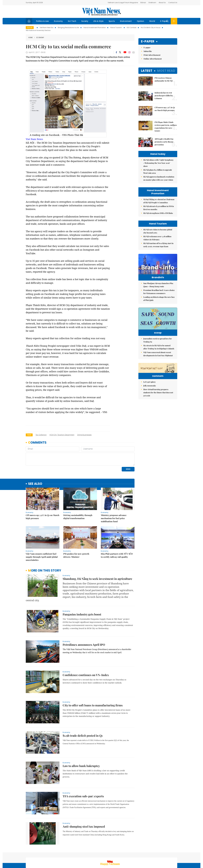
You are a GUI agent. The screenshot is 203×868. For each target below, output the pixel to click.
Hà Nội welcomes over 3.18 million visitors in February (157, 238)
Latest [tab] (147, 71)
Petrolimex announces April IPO (84, 627)
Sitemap (129, 854)
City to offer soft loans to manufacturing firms (93, 687)
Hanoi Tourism (116, 28)
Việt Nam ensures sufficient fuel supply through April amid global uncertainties (42, 539)
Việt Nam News (102, 12)
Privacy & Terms (165, 854)
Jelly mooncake (150, 411)
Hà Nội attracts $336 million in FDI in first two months (159, 208)
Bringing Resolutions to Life (68, 28)
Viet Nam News (34, 139)
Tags (29, 435)
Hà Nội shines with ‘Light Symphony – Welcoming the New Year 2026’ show (158, 163)
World (152, 21)
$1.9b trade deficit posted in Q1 (83, 718)
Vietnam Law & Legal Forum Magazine (123, 3)
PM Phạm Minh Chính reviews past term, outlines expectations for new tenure (166, 126)
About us (139, 854)
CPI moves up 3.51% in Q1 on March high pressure (43, 499)
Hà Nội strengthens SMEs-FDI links (158, 213)
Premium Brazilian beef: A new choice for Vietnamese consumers (159, 297)
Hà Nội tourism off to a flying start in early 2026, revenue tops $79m (158, 245)
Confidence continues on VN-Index (86, 657)
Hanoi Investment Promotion (95, 28)
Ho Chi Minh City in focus (151, 28)
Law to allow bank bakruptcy (81, 748)
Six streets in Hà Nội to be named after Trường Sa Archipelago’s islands (159, 356)
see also (35, 466)
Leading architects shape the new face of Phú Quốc (159, 304)
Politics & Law (42, 21)
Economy (58, 21)
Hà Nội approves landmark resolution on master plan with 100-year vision (159, 178)
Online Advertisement (153, 59)
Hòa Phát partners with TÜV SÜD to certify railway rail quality (117, 538)
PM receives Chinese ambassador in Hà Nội (164, 79)
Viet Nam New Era (47, 28)
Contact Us (173, 3)
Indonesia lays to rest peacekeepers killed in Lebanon (164, 96)
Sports (112, 21)
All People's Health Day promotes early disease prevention (164, 142)
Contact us (150, 854)
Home (30, 37)
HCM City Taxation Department (62, 435)
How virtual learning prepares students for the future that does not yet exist (158, 418)
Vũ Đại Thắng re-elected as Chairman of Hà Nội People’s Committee (159, 201)
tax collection (41, 435)
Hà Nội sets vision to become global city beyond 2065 (158, 231)
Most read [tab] (166, 71)
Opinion (140, 21)
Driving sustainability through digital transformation (78, 499)
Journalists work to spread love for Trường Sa (158, 349)
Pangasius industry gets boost (82, 597)
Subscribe (148, 51)
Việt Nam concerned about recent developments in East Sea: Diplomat (158, 363)
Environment (126, 21)
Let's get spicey (149, 407)
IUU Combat (132, 28)
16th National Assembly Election (38, 30)
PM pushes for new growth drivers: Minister (76, 538)
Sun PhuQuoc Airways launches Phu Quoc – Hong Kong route (158, 290)
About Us (162, 3)
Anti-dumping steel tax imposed (84, 809)
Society (85, 21)
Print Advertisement (152, 55)
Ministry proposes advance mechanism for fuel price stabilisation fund (114, 501)
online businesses (84, 435)
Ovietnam (152, 3)
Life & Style (98, 21)
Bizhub (143, 3)
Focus (30, 28)
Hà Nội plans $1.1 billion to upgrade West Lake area (158, 171)
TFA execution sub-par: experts (83, 778)
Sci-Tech (72, 21)
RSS (176, 854)
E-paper (148, 42)
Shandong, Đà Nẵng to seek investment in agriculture (97, 561)
